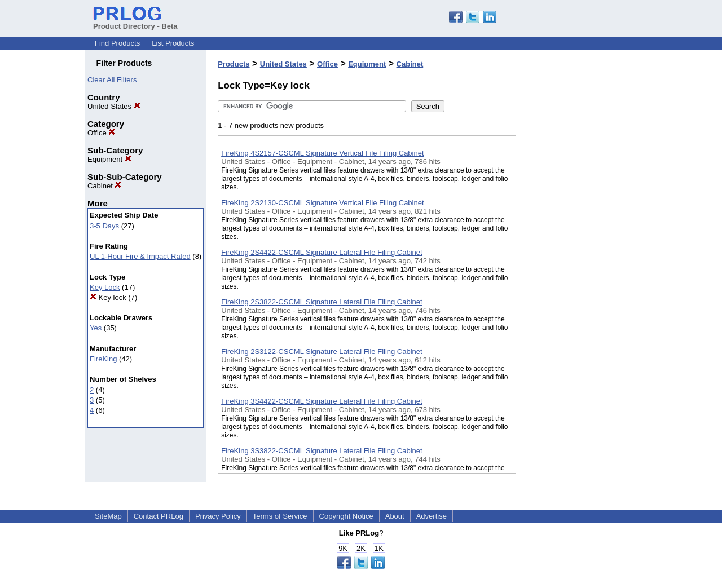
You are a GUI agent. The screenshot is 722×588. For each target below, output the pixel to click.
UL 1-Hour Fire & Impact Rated (140, 256)
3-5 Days (104, 226)
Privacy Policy (218, 516)
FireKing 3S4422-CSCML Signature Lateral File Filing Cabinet (322, 401)
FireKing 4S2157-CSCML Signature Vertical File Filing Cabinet (322, 153)
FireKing (103, 359)
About (395, 516)
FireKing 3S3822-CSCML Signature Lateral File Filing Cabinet (322, 451)
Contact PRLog (159, 516)
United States (114, 106)
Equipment (109, 159)
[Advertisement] (573, 293)
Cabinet (104, 186)
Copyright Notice (346, 516)
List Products (173, 43)
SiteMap (108, 516)
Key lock (108, 297)
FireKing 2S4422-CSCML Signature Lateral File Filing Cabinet (322, 252)
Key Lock (105, 287)
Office (101, 133)
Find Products (117, 43)
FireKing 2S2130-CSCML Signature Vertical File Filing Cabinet (322, 203)
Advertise (432, 516)
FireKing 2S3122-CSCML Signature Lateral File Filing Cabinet (322, 352)
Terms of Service (280, 516)
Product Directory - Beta (135, 22)
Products (234, 64)
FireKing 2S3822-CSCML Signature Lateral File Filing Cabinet (322, 302)
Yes (96, 328)
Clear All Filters (112, 80)
